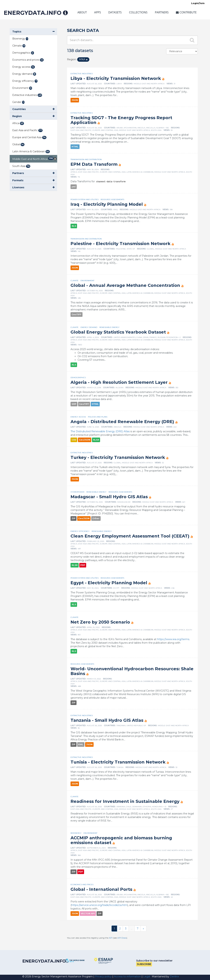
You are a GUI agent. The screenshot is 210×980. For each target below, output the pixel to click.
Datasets (115, 12)
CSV (74, 440)
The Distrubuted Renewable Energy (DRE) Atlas (100, 431)
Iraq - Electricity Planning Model (107, 204)
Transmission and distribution (86, 159)
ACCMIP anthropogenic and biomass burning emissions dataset (121, 840)
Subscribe (144, 964)
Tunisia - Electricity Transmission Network (118, 762)
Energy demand (89, 327)
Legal (147, 976)
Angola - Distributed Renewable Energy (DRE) (122, 422)
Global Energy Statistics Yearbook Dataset (118, 332)
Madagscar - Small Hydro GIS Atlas (109, 497)
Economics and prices (82, 885)
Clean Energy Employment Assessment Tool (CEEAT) (130, 536)
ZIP (74, 518)
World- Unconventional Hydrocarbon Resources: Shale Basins (132, 671)
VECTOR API (88, 913)
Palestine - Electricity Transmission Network (120, 244)
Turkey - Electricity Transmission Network (118, 457)
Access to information (127, 976)
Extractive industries (82, 74)
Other (96, 518)
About (82, 12)
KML (81, 744)
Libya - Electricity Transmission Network (116, 78)
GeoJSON (85, 440)
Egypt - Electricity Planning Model (109, 583)
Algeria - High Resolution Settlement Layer (119, 382)
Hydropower (77, 492)
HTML (75, 147)
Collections (138, 12)
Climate (74, 281)
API (111, 938)
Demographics (78, 378)
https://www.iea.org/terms (173, 639)
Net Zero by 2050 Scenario (100, 622)
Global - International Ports (101, 889)
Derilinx (174, 976)
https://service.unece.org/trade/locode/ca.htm (99, 905)
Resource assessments (112, 199)
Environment (87, 281)
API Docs (122, 938)
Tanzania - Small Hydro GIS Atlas (107, 720)
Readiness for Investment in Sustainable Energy (125, 801)
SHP (74, 404)
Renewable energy (109, 327)
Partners (162, 12)
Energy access (78, 417)
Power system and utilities (85, 199)
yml (74, 187)
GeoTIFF (77, 314)
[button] (33, 32)
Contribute (186, 12)
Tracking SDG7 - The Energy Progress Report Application (121, 120)
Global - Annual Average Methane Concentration (125, 285)
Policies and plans (98, 417)
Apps (98, 12)
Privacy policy (103, 976)
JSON (75, 100)
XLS (74, 226)
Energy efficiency (80, 531)
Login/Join (198, 3)
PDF (83, 565)
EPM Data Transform (94, 164)
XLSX (96, 440)
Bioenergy (76, 833)
